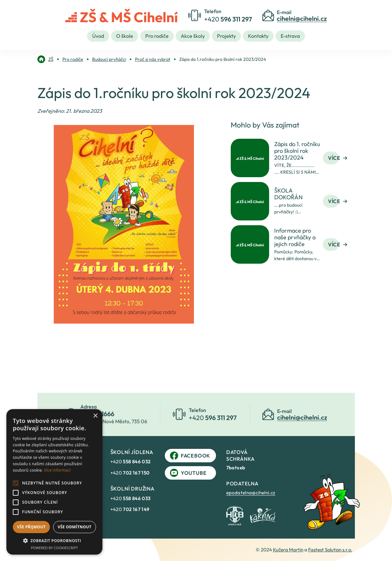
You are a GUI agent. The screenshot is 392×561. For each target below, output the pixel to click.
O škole (125, 36)
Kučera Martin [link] (288, 550)
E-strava (290, 36)
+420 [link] (131, 462)
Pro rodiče (157, 36)
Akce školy (193, 36)
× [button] (95, 416)
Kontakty (258, 36)
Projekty (226, 36)
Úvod (98, 36)
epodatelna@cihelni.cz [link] (251, 493)
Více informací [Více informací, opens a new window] (57, 470)
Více (338, 158)
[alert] (54, 482)
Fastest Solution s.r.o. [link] (330, 550)
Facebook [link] (190, 456)
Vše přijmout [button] (31, 527)
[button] (54, 540)
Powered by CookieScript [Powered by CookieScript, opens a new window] (55, 548)
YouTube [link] (188, 473)
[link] (45, 59)
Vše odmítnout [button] (74, 527)
